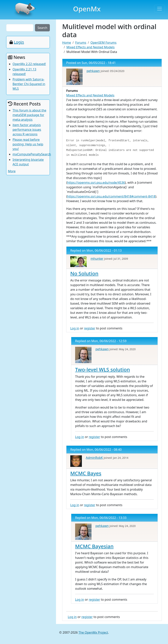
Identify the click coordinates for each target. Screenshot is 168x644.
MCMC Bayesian (94, 546)
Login (19, 42)
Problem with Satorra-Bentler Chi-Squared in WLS (29, 84)
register (90, 328)
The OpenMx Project (93, 632)
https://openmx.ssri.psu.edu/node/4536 (96, 183)
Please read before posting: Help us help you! (28, 144)
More (12, 171)
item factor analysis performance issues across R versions (27, 130)
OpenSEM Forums (104, 43)
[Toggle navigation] (160, 9)
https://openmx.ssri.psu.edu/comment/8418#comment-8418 (111, 196)
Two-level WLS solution (103, 369)
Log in (75, 328)
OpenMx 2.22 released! (29, 64)
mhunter (97, 259)
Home (67, 43)
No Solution (84, 273)
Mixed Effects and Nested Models (90, 47)
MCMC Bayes (86, 473)
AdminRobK (94, 458)
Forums (81, 43)
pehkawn (93, 71)
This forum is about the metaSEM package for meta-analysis (29, 115)
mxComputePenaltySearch (32, 154)
